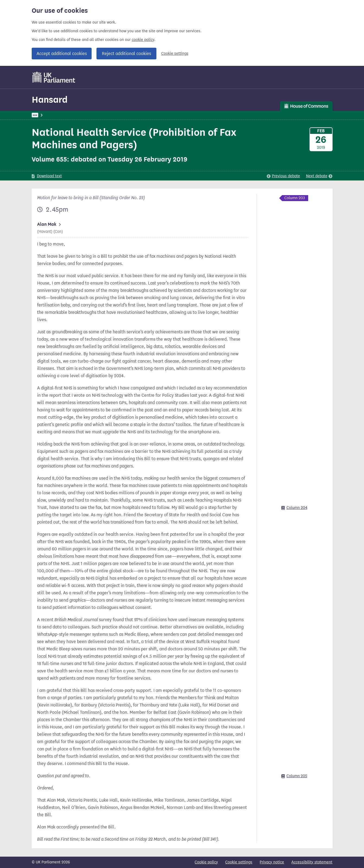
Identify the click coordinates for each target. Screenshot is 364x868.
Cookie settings (175, 54)
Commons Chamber (116, 115)
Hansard (50, 100)
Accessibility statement (312, 862)
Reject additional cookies (126, 54)
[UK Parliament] (54, 77)
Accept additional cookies (62, 54)
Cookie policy (206, 862)
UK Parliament (44, 115)
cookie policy (143, 40)
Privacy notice (272, 862)
